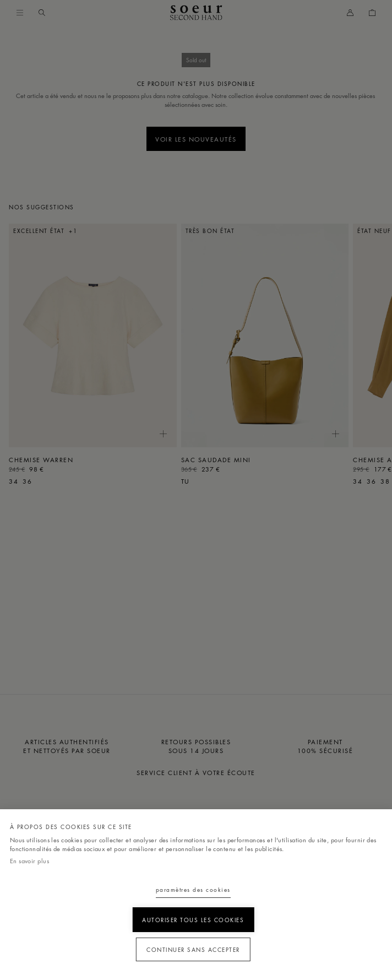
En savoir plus (29, 861)
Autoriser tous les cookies (193, 920)
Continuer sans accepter (193, 949)
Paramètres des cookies (193, 889)
